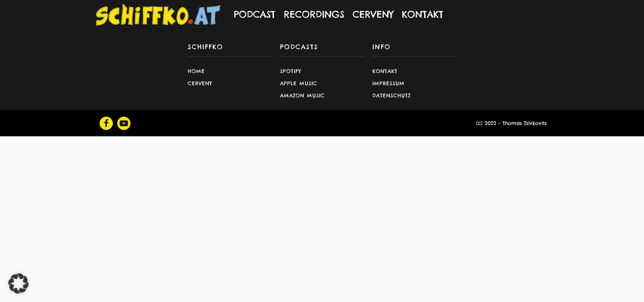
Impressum (389, 83)
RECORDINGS (314, 14)
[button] (18, 284)
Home (196, 71)
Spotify (291, 71)
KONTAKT (423, 14)
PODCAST (255, 14)
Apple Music (299, 83)
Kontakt (385, 71)
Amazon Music (302, 95)
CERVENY (373, 14)
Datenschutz (391, 95)
